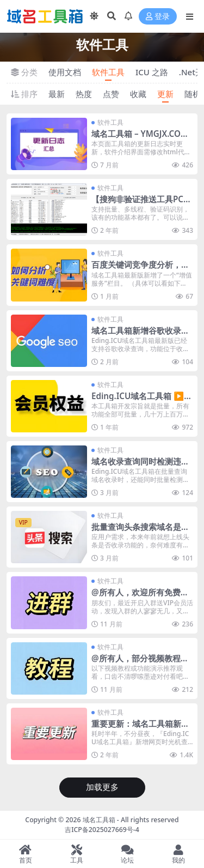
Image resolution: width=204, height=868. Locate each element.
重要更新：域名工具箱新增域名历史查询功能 (140, 728)
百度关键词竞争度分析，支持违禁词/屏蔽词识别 (140, 269)
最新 (57, 94)
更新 (165, 94)
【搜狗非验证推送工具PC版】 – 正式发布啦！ (137, 204)
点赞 (111, 94)
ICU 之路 (152, 72)
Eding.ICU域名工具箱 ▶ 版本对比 (138, 401)
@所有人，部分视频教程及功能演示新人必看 (140, 663)
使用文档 (65, 72)
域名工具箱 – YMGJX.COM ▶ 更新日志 (140, 138)
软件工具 (108, 72)
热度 (84, 94)
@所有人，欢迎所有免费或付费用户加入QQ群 (140, 597)
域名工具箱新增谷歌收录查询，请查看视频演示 (140, 335)
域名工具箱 (99, 820)
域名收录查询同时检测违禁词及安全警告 (140, 466)
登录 (158, 17)
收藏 (138, 94)
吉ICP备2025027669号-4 (102, 830)
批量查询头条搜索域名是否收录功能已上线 (140, 532)
